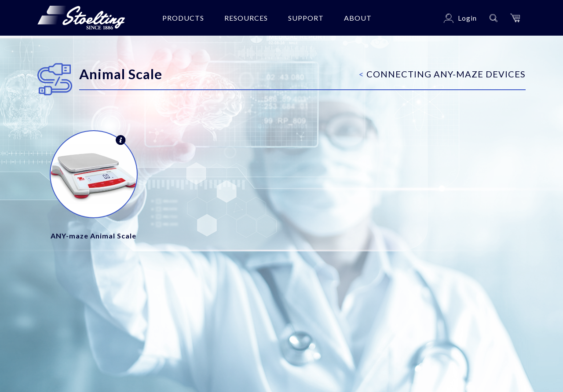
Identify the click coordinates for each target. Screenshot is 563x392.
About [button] (358, 18)
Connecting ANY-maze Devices (442, 74)
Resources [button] (246, 18)
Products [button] (183, 18)
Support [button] (306, 18)
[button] (515, 18)
